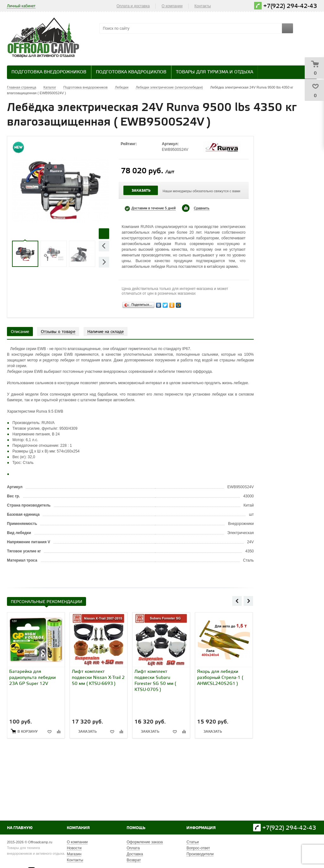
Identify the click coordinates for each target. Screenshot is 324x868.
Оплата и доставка (133, 6)
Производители (200, 854)
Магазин (74, 854)
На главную (20, 828)
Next (104, 262)
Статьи (193, 842)
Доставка (135, 854)
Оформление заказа (145, 842)
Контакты (203, 6)
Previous (104, 246)
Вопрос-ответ (198, 848)
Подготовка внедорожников (49, 72)
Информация (201, 828)
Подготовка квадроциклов (131, 72)
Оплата (133, 848)
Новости (74, 848)
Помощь (136, 828)
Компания (78, 828)
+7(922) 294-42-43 (290, 6)
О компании (172, 6)
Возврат (134, 860)
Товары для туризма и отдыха (215, 72)
